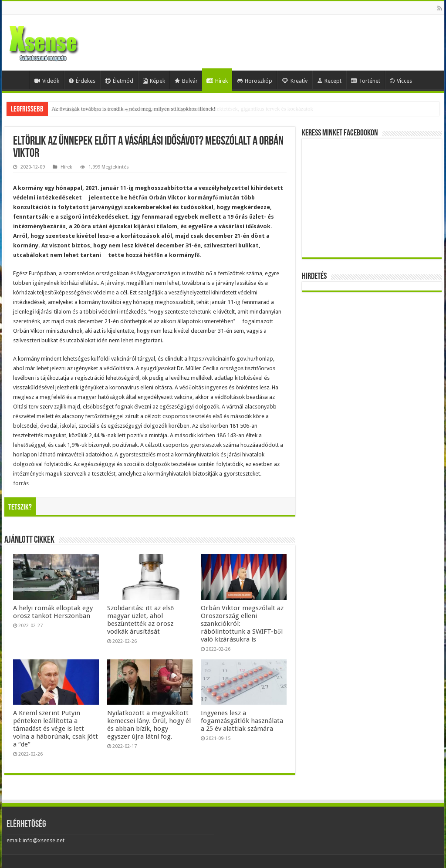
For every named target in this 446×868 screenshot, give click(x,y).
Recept (329, 81)
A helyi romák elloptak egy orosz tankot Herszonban (53, 612)
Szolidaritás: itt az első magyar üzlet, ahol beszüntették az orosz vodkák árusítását (141, 620)
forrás (21, 483)
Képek (154, 81)
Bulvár (186, 81)
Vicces (401, 81)
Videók (47, 81)
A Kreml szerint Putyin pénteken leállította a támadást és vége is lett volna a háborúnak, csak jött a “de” (56, 729)
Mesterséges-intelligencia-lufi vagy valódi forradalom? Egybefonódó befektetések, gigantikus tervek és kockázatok (182, 109)
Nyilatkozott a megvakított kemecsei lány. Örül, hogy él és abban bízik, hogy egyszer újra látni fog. (149, 725)
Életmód (119, 81)
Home (18, 80)
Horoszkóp (255, 81)
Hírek (217, 81)
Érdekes (82, 81)
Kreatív (295, 81)
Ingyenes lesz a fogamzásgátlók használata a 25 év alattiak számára (242, 721)
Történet (366, 81)
